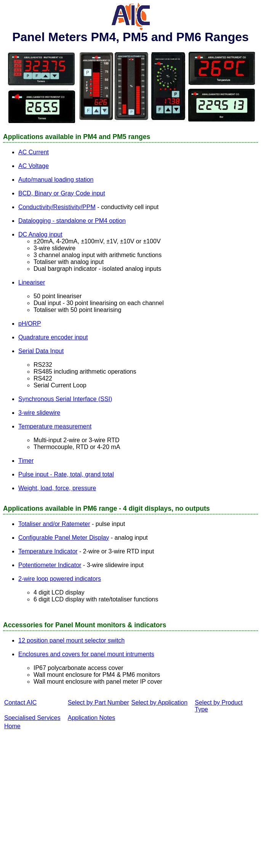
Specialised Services (32, 718)
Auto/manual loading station (56, 180)
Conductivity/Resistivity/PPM (57, 207)
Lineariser (32, 282)
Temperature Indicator (48, 551)
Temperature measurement (55, 426)
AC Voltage (34, 166)
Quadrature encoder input (53, 337)
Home (12, 726)
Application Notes (92, 718)
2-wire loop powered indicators (60, 579)
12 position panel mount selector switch (71, 640)
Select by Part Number (98, 703)
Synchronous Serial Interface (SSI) (65, 399)
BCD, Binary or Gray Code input (62, 193)
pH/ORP (30, 324)
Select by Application (160, 703)
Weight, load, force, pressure (57, 488)
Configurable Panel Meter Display (64, 538)
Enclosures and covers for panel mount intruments (86, 654)
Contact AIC (20, 703)
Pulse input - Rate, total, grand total (66, 474)
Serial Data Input (41, 351)
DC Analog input (40, 234)
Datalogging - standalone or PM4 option (72, 221)
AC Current (34, 152)
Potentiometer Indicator (50, 565)
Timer (26, 461)
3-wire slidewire (39, 413)
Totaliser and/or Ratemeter (54, 524)
